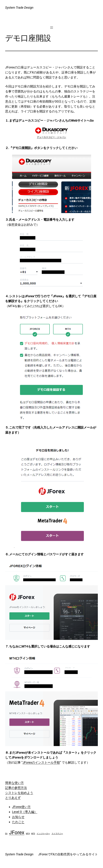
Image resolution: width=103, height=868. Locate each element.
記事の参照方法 (16, 788)
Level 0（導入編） (25, 812)
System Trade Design (19, 8)
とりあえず (13, 798)
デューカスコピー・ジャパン (51, 137)
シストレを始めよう (19, 793)
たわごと (18, 822)
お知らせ (18, 817)
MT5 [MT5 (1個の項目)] (33, 834)
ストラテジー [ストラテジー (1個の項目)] (57, 834)
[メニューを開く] (52, 28)
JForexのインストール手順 (41, 762)
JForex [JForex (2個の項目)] (17, 832)
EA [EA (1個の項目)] (6, 834)
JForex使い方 (21, 807)
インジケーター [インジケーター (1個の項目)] (43, 834)
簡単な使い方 (14, 783)
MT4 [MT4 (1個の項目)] (28, 834)
